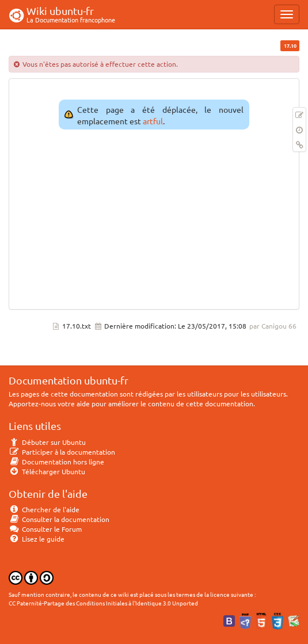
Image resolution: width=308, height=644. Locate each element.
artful (153, 121)
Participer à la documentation (62, 452)
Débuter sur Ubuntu (47, 442)
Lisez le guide (37, 539)
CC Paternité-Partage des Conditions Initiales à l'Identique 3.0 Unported (103, 603)
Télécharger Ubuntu (47, 471)
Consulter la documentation (59, 519)
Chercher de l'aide (44, 509)
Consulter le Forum (45, 529)
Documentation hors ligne (56, 462)
